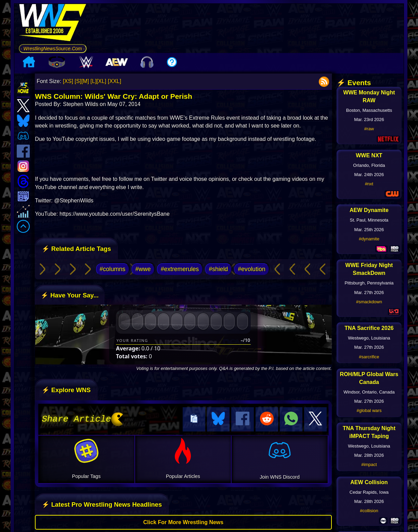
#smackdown (369, 302)
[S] (78, 81)
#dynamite (369, 239)
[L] (94, 81)
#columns (112, 269)
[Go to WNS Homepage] (53, 24)
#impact (369, 464)
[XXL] (114, 81)
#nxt (369, 184)
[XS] (68, 81)
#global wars (369, 410)
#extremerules (180, 269)
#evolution (252, 269)
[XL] (101, 81)
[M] (85, 81)
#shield (219, 269)
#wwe (143, 269)
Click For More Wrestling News (183, 521)
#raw (369, 129)
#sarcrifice (369, 357)
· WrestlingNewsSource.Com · (53, 49)
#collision (369, 511)
